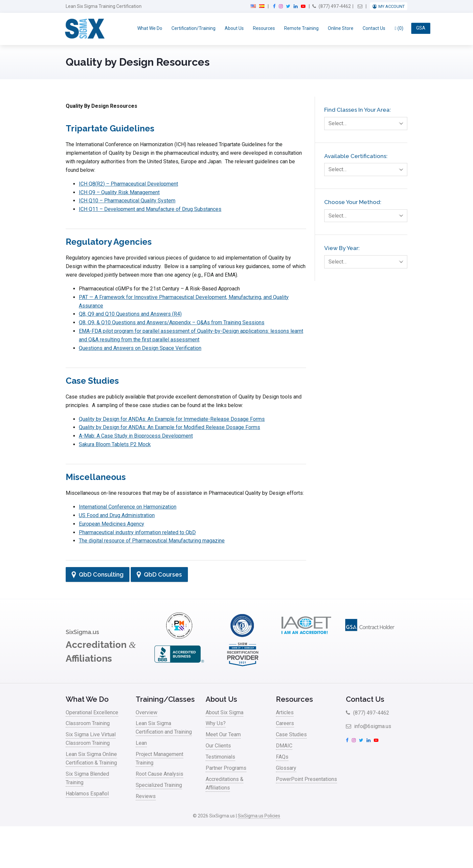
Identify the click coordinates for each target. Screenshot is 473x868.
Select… (368, 124)
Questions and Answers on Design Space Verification (140, 348)
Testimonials (220, 757)
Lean (141, 743)
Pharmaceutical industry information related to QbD (137, 532)
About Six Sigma (225, 712)
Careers (285, 723)
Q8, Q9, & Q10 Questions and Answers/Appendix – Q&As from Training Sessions (172, 322)
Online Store (341, 28)
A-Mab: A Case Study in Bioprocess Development (136, 436)
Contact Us (374, 28)
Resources (264, 28)
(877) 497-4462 (332, 6)
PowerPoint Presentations (306, 779)
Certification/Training (193, 28)
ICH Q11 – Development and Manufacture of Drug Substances (150, 209)
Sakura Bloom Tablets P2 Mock (115, 444)
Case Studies (291, 734)
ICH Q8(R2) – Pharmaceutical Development (128, 184)
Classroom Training (88, 723)
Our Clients (218, 746)
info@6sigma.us (369, 726)
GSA (421, 28)
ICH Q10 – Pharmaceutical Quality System (127, 201)
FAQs (282, 757)
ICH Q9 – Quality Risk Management (119, 192)
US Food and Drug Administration (117, 515)
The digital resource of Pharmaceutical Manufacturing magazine (152, 541)
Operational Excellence (92, 712)
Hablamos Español (87, 794)
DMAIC (284, 746)
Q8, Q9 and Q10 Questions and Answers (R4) (130, 314)
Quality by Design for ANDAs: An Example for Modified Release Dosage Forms (169, 427)
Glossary (286, 768)
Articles (285, 712)
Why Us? (216, 723)
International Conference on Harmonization (128, 507)
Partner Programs (226, 768)
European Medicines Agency (112, 524)
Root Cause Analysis (159, 774)
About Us (234, 28)
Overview (146, 712)
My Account (392, 6)
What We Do (150, 28)
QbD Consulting (98, 575)
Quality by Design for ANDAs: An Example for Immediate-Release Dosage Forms (172, 419)
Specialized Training (159, 785)
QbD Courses (159, 575)
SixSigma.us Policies (259, 816)
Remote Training (301, 28)
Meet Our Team (223, 734)
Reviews (146, 796)
